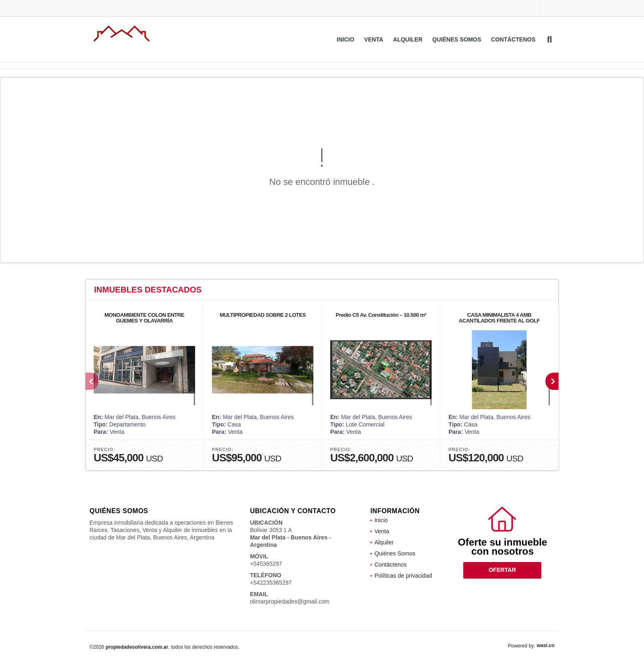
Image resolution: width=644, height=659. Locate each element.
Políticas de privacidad (403, 576)
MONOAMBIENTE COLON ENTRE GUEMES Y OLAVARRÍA (144, 318)
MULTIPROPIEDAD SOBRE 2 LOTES (263, 315)
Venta (374, 39)
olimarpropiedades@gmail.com (290, 601)
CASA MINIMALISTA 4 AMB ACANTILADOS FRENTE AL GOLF (499, 318)
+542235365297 (271, 583)
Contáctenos (513, 39)
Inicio (346, 39)
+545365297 (266, 564)
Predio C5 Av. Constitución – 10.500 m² (381, 315)
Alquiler (408, 39)
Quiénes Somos (457, 39)
